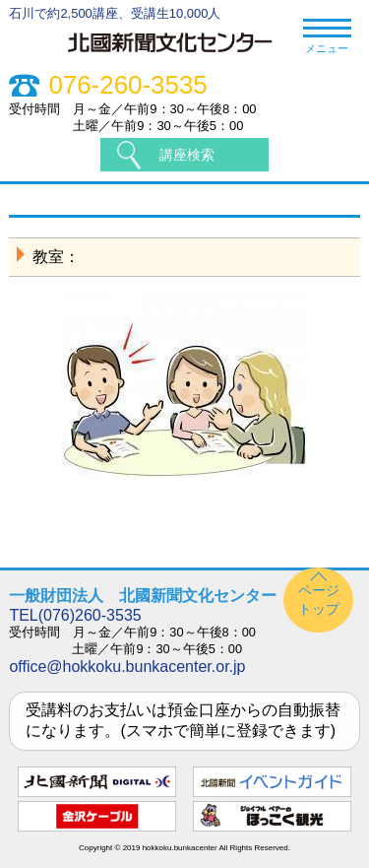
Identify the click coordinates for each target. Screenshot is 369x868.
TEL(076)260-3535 (75, 615)
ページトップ (319, 600)
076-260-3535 (127, 85)
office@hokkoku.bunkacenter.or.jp (127, 667)
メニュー (327, 37)
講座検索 (187, 155)
